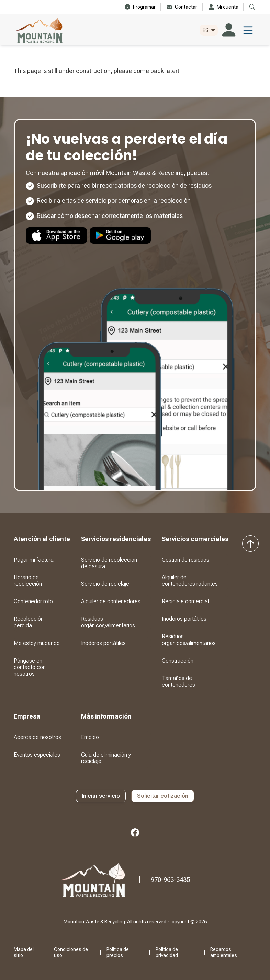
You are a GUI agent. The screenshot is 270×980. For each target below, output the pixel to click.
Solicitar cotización (163, 796)
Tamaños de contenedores (178, 681)
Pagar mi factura (34, 560)
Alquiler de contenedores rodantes (190, 581)
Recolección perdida (29, 622)
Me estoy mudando (37, 643)
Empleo (90, 737)
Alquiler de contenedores (111, 601)
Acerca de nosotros (37, 737)
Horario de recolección (28, 581)
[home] (39, 30)
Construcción (178, 661)
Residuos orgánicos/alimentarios (108, 622)
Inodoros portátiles (103, 643)
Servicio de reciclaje (105, 584)
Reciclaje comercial (185, 601)
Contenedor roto (33, 601)
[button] (209, 30)
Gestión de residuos (185, 560)
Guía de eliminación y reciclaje (106, 758)
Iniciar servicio (101, 796)
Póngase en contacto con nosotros (30, 667)
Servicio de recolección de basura (109, 563)
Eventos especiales (37, 755)
